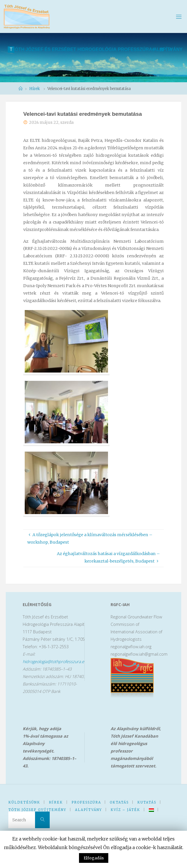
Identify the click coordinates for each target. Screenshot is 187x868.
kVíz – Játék (125, 810)
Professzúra (86, 802)
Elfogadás (94, 858)
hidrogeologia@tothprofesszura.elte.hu (58, 662)
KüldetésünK (24, 802)
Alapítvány (88, 810)
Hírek (56, 802)
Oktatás (119, 802)
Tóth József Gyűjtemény (37, 810)
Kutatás (147, 802)
